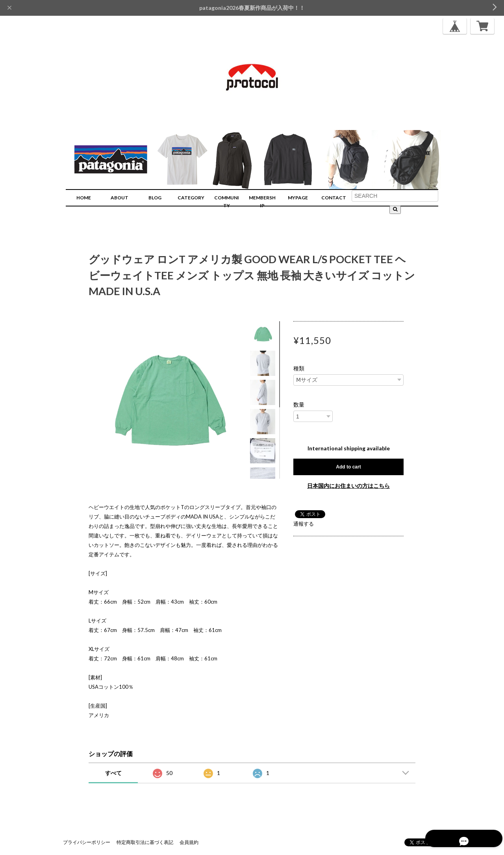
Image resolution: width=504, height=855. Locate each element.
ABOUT (120, 198)
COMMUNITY (227, 202)
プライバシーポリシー (87, 842)
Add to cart (348, 467)
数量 (299, 405)
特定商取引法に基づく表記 (145, 842)
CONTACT (334, 198)
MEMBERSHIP (262, 202)
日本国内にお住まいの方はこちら (348, 486)
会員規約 (189, 842)
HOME (84, 198)
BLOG (155, 198)
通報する (304, 524)
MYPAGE (298, 198)
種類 (299, 368)
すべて (113, 773)
